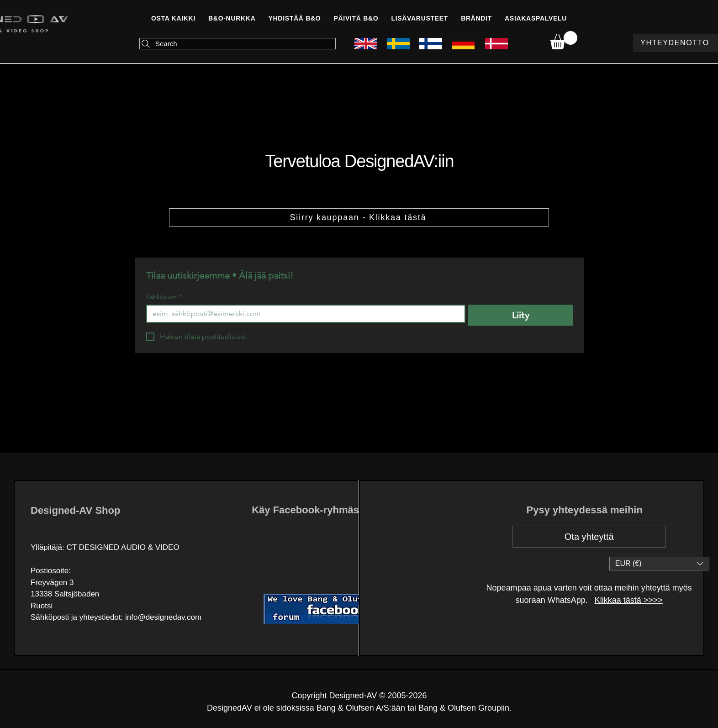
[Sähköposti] (303, 314)
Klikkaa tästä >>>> (629, 600)
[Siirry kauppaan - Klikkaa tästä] (359, 217)
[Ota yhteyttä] (589, 537)
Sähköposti (164, 297)
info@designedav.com (163, 617)
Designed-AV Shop (75, 510)
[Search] (238, 44)
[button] (294, 18)
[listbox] (659, 564)
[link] (564, 40)
